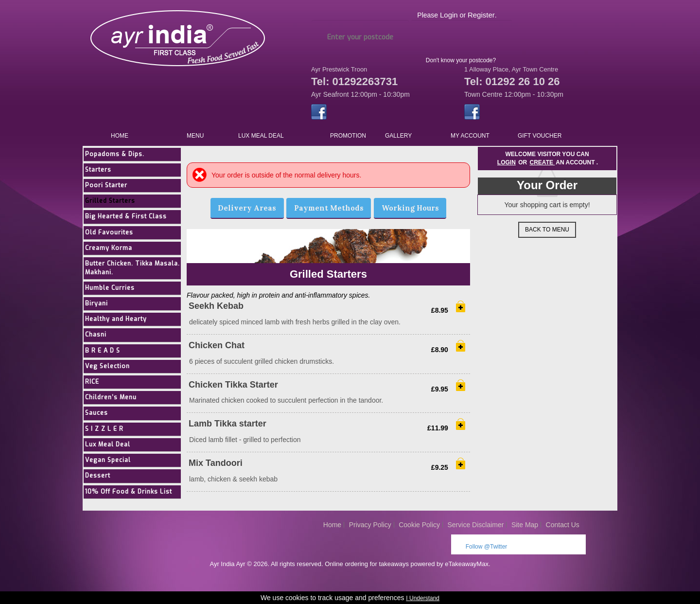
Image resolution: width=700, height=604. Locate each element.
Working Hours (410, 208)
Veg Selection (110, 369)
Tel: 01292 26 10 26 (512, 81)
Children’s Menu (114, 401)
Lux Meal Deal (261, 136)
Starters (101, 170)
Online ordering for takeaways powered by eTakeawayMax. (407, 568)
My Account (470, 136)
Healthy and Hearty (120, 322)
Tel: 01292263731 (354, 81)
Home (120, 136)
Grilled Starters (113, 202)
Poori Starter (109, 186)
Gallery (398, 136)
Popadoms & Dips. (118, 154)
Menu (195, 136)
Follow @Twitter (487, 551)
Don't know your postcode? (461, 60)
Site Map (525, 529)
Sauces (99, 417)
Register (481, 15)
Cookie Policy (419, 529)
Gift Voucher (540, 136)
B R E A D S (105, 353)
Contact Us (563, 529)
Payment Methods (329, 208)
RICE (94, 385)
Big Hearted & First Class (129, 218)
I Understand (423, 598)
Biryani (99, 306)
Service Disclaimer (476, 529)
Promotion (348, 136)
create (542, 162)
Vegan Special (111, 464)
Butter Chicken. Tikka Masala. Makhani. (123, 269)
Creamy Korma (112, 249)
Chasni (98, 337)
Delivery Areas (247, 208)
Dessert (100, 480)
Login (449, 15)
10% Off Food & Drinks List (133, 496)
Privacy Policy (370, 529)
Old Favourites (112, 233)
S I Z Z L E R (106, 433)
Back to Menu (547, 230)
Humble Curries (114, 290)
